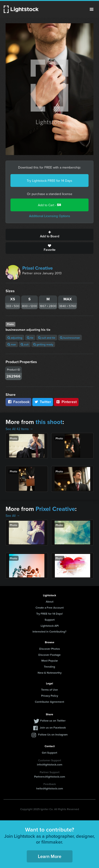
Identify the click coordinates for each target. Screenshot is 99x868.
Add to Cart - (49, 205)
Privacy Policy (50, 696)
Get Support (49, 753)
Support (50, 620)
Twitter (43, 402)
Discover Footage (49, 655)
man (12, 344)
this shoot (49, 422)
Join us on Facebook (53, 727)
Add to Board (49, 235)
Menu (92, 9)
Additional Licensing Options (50, 216)
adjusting (15, 338)
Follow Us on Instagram (53, 734)
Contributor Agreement (49, 702)
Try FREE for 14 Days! (49, 614)
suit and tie (47, 338)
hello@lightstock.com (50, 788)
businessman (70, 338)
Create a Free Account (50, 608)
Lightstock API (50, 626)
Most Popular (50, 661)
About (50, 601)
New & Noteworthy (50, 673)
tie (30, 338)
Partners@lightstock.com (50, 777)
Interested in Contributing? (49, 631)
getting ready (43, 344)
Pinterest (66, 402)
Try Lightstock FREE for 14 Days (49, 181)
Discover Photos (50, 649)
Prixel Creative (38, 268)
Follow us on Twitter (53, 721)
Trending (49, 667)
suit (25, 344)
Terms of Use (49, 690)
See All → (13, 516)
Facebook (18, 402)
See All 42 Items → (19, 429)
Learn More (50, 856)
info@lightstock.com (50, 764)
